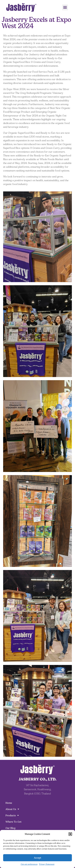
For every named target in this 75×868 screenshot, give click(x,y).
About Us (12, 809)
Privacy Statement (47, 864)
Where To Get (13, 822)
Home (9, 803)
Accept (38, 858)
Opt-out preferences (29, 864)
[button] (70, 834)
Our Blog (10, 828)
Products (12, 816)
